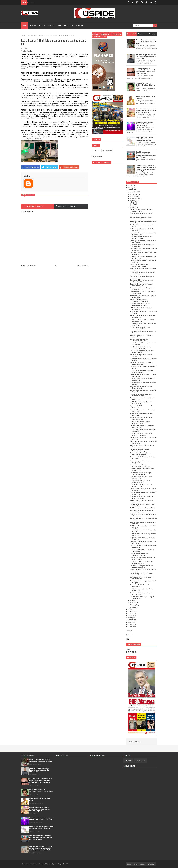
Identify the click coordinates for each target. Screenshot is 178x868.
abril (132, 601)
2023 (130, 609)
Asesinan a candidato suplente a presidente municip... (141, 395)
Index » (129, 649)
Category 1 (130, 631)
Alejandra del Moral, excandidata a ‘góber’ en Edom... (141, 497)
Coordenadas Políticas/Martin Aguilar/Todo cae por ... (140, 554)
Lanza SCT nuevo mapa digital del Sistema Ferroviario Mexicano (41, 828)
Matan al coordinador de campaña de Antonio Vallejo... (142, 550)
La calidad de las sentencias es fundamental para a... (140, 481)
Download (80, 25)
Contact (143, 864)
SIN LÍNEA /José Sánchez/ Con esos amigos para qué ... (142, 352)
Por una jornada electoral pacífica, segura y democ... (141, 210)
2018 (130, 620)
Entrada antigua (83, 265)
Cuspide (36, 864)
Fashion (42, 25)
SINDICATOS (107, 150)
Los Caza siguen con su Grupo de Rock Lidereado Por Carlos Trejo (41, 819)
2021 (130, 613)
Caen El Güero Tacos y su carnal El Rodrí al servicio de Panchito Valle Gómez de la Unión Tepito (41, 848)
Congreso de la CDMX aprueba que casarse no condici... (142, 566)
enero (132, 607)
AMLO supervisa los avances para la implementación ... (142, 594)
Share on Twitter (49, 167)
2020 (130, 616)
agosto (132, 201)
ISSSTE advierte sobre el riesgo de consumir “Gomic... (141, 371)
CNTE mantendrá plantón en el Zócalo (142, 508)
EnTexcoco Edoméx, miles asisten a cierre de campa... (142, 446)
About (136, 864)
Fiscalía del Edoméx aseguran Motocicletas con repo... (140, 450)
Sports (51, 25)
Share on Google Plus (69, 167)
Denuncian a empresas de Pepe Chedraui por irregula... (140, 474)
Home (24, 25)
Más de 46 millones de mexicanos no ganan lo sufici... (142, 246)
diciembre (133, 192)
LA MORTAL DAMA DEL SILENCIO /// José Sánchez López (41, 790)
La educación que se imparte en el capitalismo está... (141, 214)
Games (59, 25)
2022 (130, 611)
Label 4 (131, 652)
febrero (133, 605)
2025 (130, 188)
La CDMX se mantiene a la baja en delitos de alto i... (141, 403)
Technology (68, 25)
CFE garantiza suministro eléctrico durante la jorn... (141, 308)
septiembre (134, 198)
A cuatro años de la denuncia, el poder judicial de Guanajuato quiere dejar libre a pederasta (41, 781)
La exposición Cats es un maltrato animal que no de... (141, 562)
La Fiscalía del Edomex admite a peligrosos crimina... (141, 422)
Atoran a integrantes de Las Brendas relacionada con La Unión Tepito (39, 770)
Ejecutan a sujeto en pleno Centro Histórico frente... (141, 477)
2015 (130, 626)
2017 (130, 622)
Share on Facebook (30, 167)
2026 (130, 186)
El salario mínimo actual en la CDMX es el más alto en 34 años (41, 760)
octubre (133, 196)
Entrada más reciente (28, 265)
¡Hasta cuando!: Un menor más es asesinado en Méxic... (141, 418)
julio (131, 203)
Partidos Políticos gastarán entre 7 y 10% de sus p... (142, 226)
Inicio (56, 265)
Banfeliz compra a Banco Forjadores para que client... (142, 462)
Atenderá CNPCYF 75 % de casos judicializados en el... (141, 574)
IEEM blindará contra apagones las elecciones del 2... (141, 387)
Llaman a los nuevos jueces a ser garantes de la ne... (141, 485)
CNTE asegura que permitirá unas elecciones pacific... (141, 238)
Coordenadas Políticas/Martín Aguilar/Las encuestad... (140, 340)
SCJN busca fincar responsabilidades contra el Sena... (142, 470)
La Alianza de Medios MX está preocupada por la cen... (140, 328)
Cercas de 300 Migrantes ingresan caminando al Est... (141, 285)
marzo (132, 603)
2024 (130, 190)
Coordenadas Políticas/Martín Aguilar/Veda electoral (140, 265)
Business (33, 25)
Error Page (151, 864)
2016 (130, 624)
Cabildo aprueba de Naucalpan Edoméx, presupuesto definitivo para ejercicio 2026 (40, 837)
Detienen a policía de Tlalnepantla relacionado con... (141, 218)
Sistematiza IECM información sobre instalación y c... (142, 586)
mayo (132, 207)
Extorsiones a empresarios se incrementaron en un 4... (140, 305)
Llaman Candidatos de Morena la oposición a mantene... (141, 434)
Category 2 (130, 635)
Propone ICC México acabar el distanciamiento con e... (140, 454)
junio (132, 205)
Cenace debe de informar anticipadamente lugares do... (140, 466)
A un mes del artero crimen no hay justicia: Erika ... (141, 415)
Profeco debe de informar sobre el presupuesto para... (141, 363)
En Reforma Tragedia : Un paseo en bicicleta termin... (142, 426)
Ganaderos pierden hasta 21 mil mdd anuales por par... (142, 320)
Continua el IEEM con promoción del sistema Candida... (142, 281)
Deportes (97, 150)
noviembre (134, 194)
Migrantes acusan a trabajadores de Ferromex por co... (142, 511)
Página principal (97, 157)
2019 (130, 618)
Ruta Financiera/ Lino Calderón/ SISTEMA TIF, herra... (140, 348)
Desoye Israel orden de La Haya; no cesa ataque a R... (142, 578)
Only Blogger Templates (62, 864)
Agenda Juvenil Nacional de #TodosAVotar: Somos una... (140, 301)
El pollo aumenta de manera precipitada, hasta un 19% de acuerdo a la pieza (39, 809)
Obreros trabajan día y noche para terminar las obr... (141, 336)
